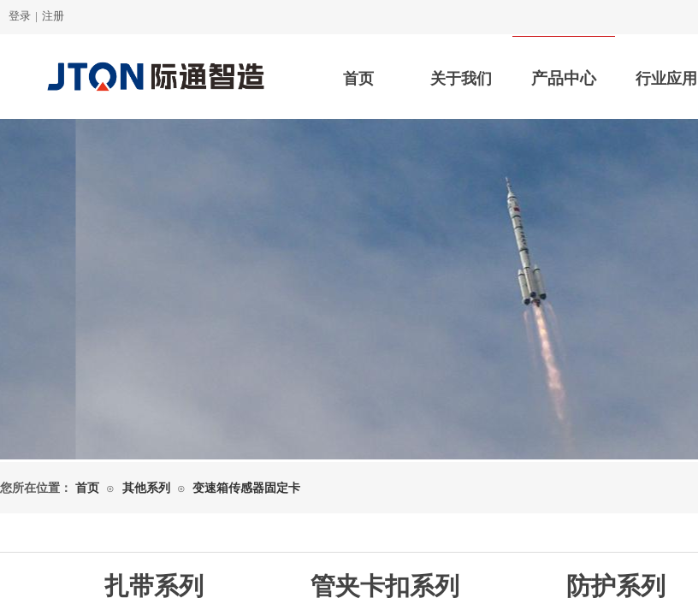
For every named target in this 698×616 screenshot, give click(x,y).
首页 (358, 79)
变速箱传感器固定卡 (246, 488)
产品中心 (564, 78)
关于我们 (461, 79)
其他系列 (146, 488)
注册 (53, 16)
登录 (20, 16)
